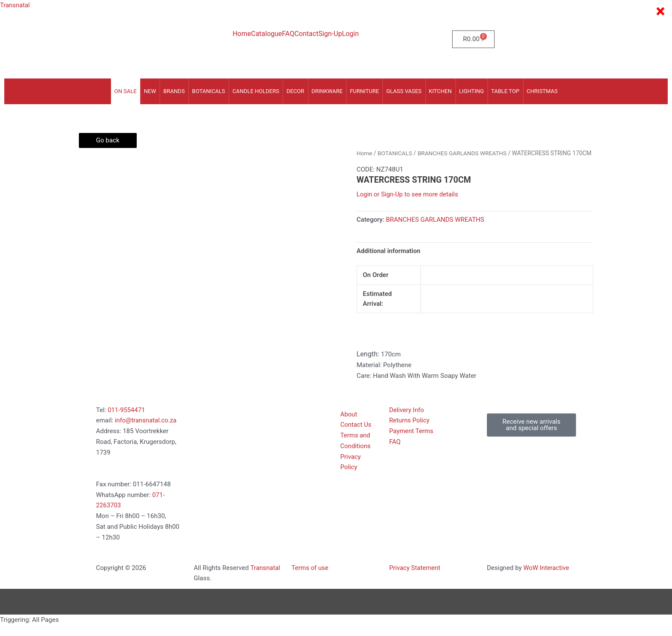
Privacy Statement (415, 579)
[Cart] (473, 39)
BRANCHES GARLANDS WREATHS (463, 153)
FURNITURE (364, 91)
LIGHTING (471, 91)
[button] (531, 436)
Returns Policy (409, 431)
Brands (174, 91)
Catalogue (267, 34)
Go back (108, 140)
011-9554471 (126, 421)
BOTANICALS (208, 91)
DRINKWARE (327, 91)
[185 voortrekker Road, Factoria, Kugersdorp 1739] (238, 452)
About (349, 425)
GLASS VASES (404, 91)
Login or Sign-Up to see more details (408, 205)
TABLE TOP (505, 91)
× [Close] (660, 12)
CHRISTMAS (542, 91)
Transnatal (15, 5)
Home (242, 34)
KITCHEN (441, 91)
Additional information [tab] (389, 261)
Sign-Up (330, 34)
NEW (150, 91)
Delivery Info (407, 421)
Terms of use (310, 579)
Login (350, 34)
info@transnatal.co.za (146, 431)
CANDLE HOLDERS (256, 91)
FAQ (288, 34)
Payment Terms (411, 442)
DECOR (295, 91)
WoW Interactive (546, 579)
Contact (306, 34)
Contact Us (356, 436)
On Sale (126, 91)
